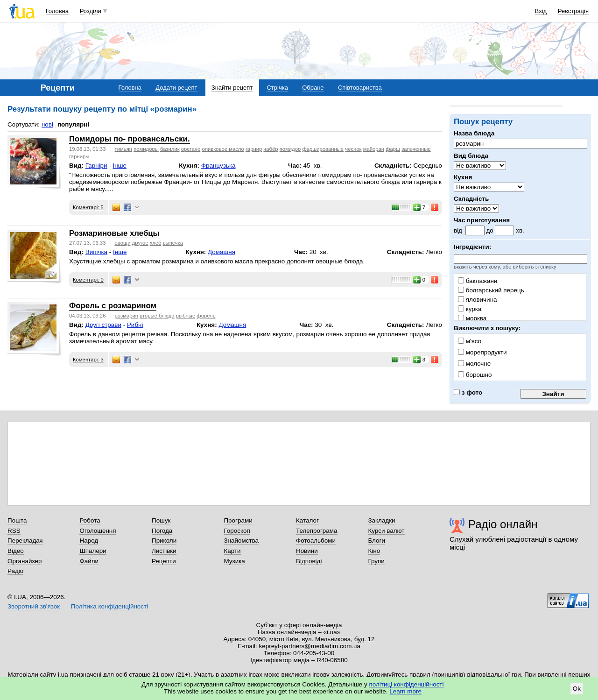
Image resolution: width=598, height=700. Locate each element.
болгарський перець (491, 290)
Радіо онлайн (503, 524)
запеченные (416, 149)
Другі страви (103, 325)
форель (206, 316)
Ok (577, 689)
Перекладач (25, 541)
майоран (374, 149)
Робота (90, 520)
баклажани (478, 281)
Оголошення (98, 531)
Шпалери (93, 551)
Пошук (161, 520)
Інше (120, 166)
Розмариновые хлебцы (114, 233)
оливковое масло (223, 149)
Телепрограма (317, 531)
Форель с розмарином (113, 306)
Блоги (376, 541)
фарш (393, 149)
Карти (232, 551)
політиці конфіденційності (407, 684)
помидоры (146, 149)
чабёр (271, 149)
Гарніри (96, 166)
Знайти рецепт (232, 88)
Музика (234, 561)
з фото (468, 392)
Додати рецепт (176, 88)
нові (47, 124)
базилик (170, 149)
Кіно (374, 551)
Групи (376, 561)
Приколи (164, 541)
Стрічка (277, 88)
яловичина (478, 300)
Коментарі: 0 (88, 280)
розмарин (127, 316)
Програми (238, 520)
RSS (14, 531)
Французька (218, 166)
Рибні (135, 325)
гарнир (254, 149)
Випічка (96, 252)
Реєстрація (573, 11)
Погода (162, 531)
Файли (89, 561)
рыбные (186, 316)
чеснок (353, 149)
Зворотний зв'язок (34, 606)
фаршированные (323, 149)
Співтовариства (360, 88)
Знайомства (241, 541)
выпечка (173, 243)
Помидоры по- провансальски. (130, 139)
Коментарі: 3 (88, 360)
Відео (16, 551)
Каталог (307, 520)
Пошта (17, 520)
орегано (191, 149)
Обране (313, 88)
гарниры (79, 156)
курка (470, 309)
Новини (307, 551)
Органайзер (25, 561)
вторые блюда (157, 316)
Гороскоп (237, 531)
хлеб (156, 243)
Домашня (222, 252)
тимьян (123, 149)
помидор (290, 149)
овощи (123, 243)
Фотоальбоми (316, 541)
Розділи (91, 11)
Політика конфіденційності (109, 606)
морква (472, 318)
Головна (57, 11)
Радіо (15, 571)
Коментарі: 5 (88, 207)
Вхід (541, 11)
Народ (89, 541)
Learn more (405, 691)
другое (140, 243)
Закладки (381, 520)
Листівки (164, 551)
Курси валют (386, 531)
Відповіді (309, 561)
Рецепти (164, 561)
